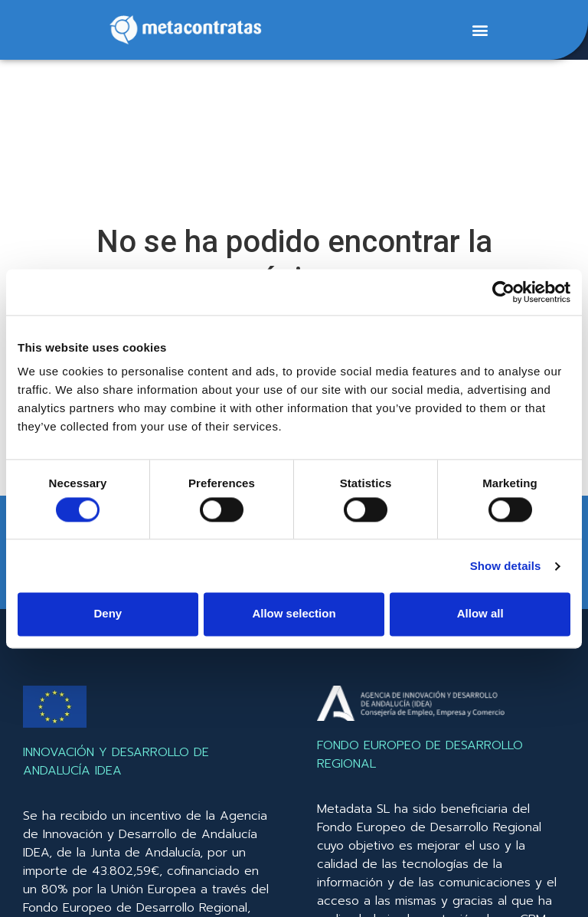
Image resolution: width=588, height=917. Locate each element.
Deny (108, 614)
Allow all (480, 614)
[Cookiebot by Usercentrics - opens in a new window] (503, 292)
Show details (506, 566)
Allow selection (294, 614)
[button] (480, 30)
